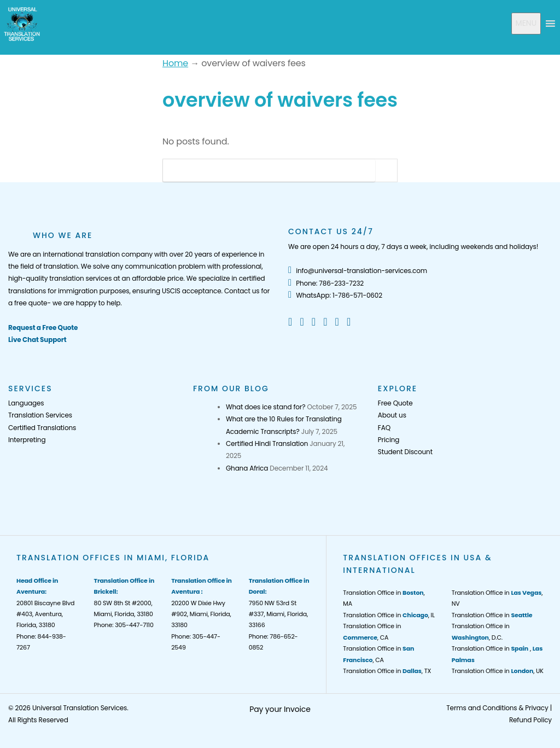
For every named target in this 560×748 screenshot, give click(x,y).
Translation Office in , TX (387, 671)
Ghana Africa (247, 468)
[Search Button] (386, 170)
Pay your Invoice (280, 709)
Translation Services (40, 415)
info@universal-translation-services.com (358, 271)
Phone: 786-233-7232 (326, 283)
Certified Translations (42, 428)
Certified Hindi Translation (267, 443)
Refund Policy (530, 720)
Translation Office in (492, 615)
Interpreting (27, 440)
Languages (26, 403)
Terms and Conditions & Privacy (497, 708)
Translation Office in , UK (498, 671)
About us (392, 415)
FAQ (384, 428)
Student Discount (405, 452)
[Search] (269, 170)
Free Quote (395, 403)
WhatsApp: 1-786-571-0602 (335, 295)
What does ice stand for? (266, 407)
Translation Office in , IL (389, 615)
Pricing (389, 440)
